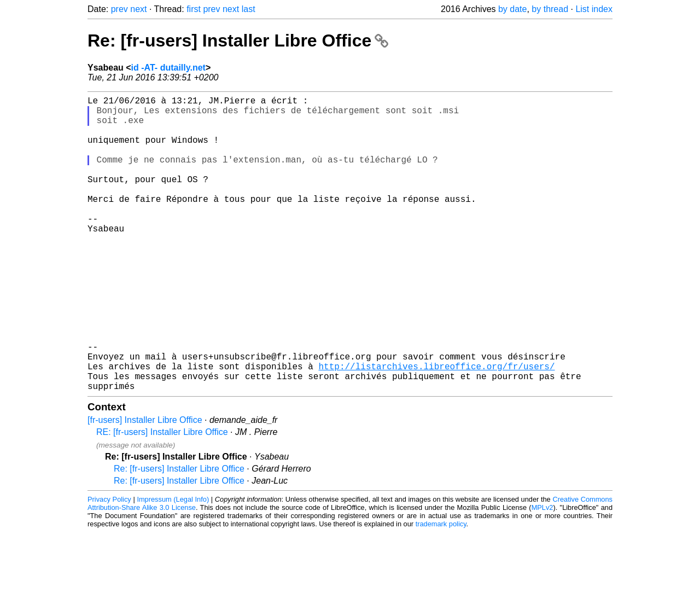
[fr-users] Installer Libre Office (145, 486)
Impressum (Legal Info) (173, 565)
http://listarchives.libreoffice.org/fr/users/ (436, 427)
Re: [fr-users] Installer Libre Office (238, 40)
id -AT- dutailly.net (168, 68)
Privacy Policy (109, 565)
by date (512, 9)
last (249, 9)
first (194, 9)
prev (119, 9)
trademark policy (441, 590)
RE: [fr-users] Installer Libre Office (162, 498)
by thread (550, 9)
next (138, 9)
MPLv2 (542, 573)
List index (594, 9)
